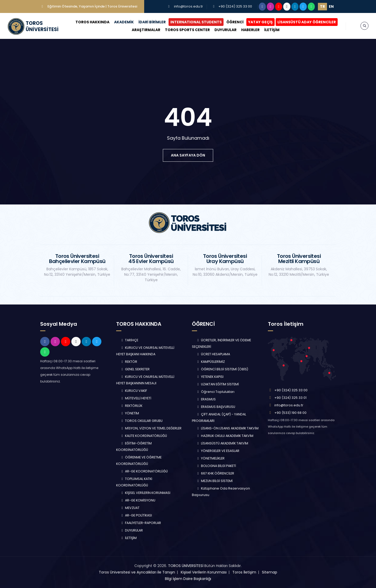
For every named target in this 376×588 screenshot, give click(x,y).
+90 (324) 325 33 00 (235, 6)
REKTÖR (129, 362)
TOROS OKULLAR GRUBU (142, 421)
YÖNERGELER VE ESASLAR (218, 451)
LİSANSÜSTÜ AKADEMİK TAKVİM (222, 443)
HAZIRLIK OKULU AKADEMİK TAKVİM (225, 436)
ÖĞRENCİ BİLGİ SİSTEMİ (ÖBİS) (222, 369)
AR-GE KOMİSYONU (138, 500)
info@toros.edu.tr (189, 6)
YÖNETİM (130, 413)
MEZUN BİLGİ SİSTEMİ (214, 481)
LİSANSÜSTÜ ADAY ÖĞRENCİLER (307, 22)
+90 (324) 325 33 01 (290, 398)
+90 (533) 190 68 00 (290, 413)
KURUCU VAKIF (134, 391)
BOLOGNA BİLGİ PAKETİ (216, 466)
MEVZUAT (130, 508)
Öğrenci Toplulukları (215, 392)
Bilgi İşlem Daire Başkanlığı (188, 579)
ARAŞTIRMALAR (146, 30)
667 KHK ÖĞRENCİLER (215, 473)
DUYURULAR (225, 30)
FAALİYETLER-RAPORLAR (141, 523)
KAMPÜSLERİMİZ (210, 362)
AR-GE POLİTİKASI (136, 515)
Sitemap (270, 572)
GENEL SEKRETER (135, 369)
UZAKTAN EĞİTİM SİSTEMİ (217, 384)
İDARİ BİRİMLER (152, 22)
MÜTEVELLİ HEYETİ (136, 398)
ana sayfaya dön (188, 155)
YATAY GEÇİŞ (260, 22)
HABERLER (250, 30)
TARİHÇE (129, 340)
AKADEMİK (124, 22)
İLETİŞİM (272, 30)
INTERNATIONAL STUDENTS (196, 22)
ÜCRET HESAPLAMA (213, 354)
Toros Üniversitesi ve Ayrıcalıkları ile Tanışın (137, 572)
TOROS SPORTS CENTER (187, 30)
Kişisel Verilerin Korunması (204, 572)
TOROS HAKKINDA (92, 22)
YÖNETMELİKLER (210, 458)
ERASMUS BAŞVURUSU (216, 407)
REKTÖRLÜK (131, 406)
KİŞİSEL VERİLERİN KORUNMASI (145, 493)
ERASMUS (206, 399)
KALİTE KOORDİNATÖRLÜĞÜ (144, 436)
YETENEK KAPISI (210, 377)
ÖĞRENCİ (235, 22)
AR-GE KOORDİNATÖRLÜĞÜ (144, 471)
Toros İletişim (244, 572)
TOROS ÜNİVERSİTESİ (186, 566)
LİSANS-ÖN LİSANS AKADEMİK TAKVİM (227, 428)
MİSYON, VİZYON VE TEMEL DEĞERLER (151, 428)
